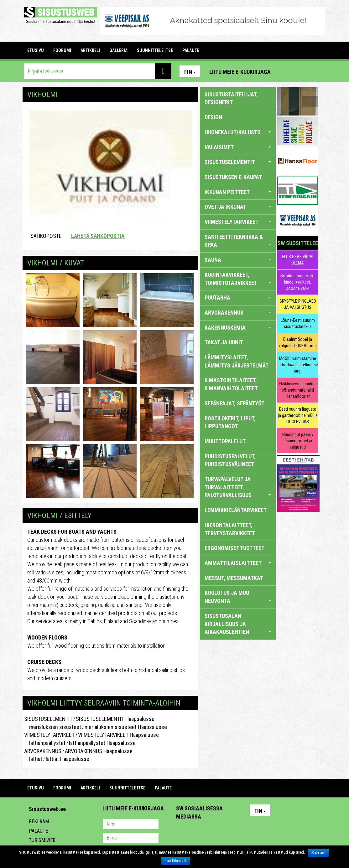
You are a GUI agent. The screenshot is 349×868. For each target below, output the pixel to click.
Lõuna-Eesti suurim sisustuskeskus (298, 323)
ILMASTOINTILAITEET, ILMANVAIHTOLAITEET (231, 384)
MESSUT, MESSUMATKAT (234, 578)
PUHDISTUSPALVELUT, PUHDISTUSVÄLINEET (230, 460)
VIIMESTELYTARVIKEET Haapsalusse (118, 735)
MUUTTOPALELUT (225, 441)
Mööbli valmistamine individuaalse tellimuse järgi (298, 365)
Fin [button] (190, 72)
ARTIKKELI (90, 50)
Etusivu (36, 50)
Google (236, 833)
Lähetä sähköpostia (98, 236)
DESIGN (213, 117)
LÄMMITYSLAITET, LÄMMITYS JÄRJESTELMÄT (237, 361)
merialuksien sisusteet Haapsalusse (126, 727)
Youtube (312, 71)
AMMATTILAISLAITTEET (238, 563)
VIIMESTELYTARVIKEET (49, 735)
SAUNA (238, 260)
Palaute (38, 831)
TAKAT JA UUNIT (224, 342)
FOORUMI (62, 50)
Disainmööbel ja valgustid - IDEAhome (298, 342)
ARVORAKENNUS (43, 751)
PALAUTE (191, 50)
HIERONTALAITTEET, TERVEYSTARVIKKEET (230, 529)
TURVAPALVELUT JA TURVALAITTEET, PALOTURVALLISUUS (238, 487)
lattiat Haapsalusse (68, 759)
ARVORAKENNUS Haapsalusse (99, 751)
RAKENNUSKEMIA (238, 328)
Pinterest (285, 71)
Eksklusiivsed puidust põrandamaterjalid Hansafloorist (298, 390)
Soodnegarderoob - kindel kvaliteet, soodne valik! (298, 282)
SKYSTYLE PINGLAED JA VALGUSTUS (298, 304)
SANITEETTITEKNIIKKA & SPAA (238, 241)
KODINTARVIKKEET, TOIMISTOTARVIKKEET (238, 279)
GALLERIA (118, 50)
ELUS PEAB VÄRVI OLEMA (298, 260)
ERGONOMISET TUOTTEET (234, 548)
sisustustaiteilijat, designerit (231, 98)
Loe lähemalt (176, 861)
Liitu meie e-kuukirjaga (240, 72)
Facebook (298, 71)
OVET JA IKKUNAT (238, 207)
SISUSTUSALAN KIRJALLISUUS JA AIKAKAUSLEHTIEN (238, 624)
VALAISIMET (238, 147)
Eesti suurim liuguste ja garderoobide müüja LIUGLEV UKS (298, 415)
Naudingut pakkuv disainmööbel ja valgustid (298, 441)
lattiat (33, 759)
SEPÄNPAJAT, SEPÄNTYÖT (234, 403)
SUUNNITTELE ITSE (155, 50)
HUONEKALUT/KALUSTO (238, 132)
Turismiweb (42, 840)
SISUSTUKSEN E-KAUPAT (233, 177)
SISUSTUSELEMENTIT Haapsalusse (115, 719)
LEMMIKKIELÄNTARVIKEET (236, 510)
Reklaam (39, 822)
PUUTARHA (238, 298)
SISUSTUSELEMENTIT (48, 719)
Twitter (222, 833)
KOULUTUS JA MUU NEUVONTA (238, 597)
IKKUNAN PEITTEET (238, 192)
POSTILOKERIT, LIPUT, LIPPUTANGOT (230, 422)
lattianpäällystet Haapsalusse (102, 743)
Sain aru (318, 853)
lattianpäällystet (45, 743)
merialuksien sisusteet (53, 727)
